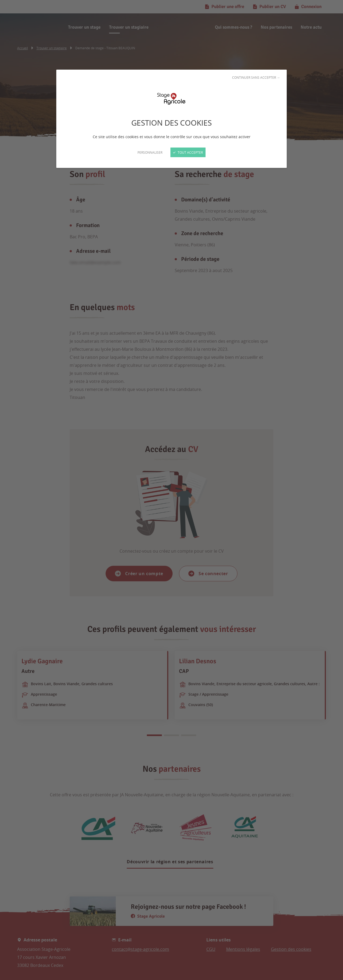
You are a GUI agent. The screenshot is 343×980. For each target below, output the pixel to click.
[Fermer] (171, 490)
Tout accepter (188, 152)
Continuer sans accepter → (256, 77)
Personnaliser (150, 152)
